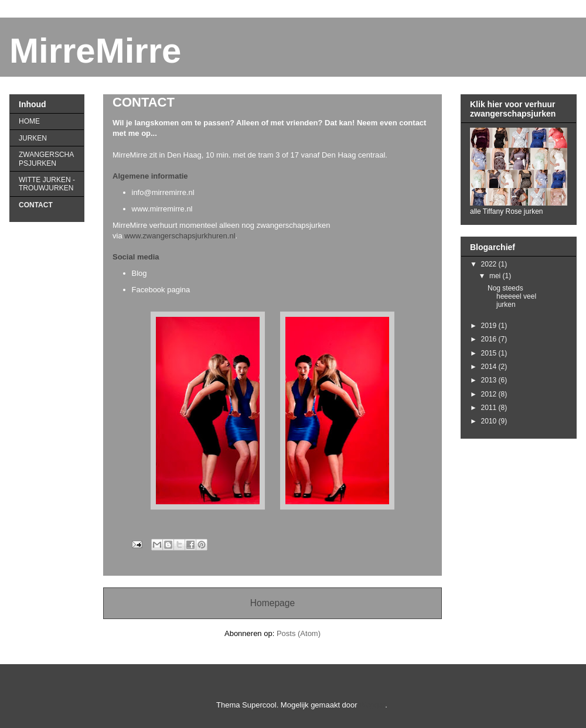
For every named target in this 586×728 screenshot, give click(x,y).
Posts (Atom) (299, 633)
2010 (490, 421)
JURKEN (33, 138)
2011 (490, 408)
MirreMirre (95, 51)
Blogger (372, 705)
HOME (29, 121)
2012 (490, 394)
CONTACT (36, 205)
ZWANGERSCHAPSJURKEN (46, 159)
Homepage (272, 603)
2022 (490, 264)
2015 (490, 353)
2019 (490, 326)
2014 (490, 367)
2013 (490, 380)
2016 (490, 339)
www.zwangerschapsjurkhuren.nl (180, 236)
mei (496, 276)
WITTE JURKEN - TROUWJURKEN (47, 184)
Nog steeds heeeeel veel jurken (512, 297)
